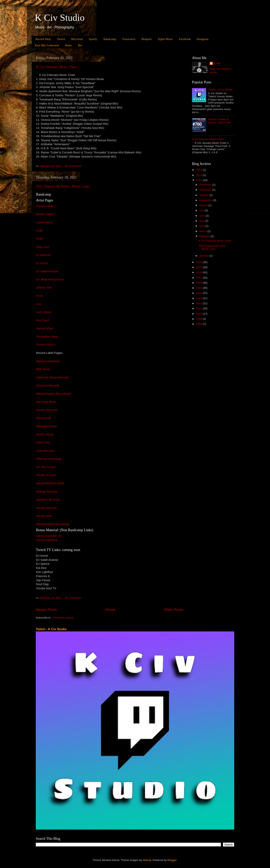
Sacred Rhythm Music (50, 483)
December (206, 185)
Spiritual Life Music (48, 500)
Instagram (203, 39)
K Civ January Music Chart (208, 139)
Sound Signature (47, 540)
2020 (199, 262)
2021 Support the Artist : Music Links (63, 186)
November (206, 190)
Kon (39, 304)
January (204, 256)
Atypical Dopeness (48, 361)
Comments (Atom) (63, 618)
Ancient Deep (45, 206)
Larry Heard (44, 312)
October (204, 195)
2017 (199, 278)
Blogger (172, 860)
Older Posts (173, 610)
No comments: (74, 166)
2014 (199, 293)
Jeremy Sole (44, 288)
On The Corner (46, 467)
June (202, 216)
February (205, 236)
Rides (68, 45)
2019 (199, 267)
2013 (199, 298)
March (203, 231)
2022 (199, 175)
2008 (199, 324)
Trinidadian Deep (47, 337)
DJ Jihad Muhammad (50, 280)
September (206, 200)
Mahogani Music (47, 426)
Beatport (147, 39)
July (202, 210)
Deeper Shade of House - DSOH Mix (219, 121)
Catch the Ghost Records (52, 377)
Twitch (61, 39)
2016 (199, 283)
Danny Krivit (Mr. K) (49, 536)
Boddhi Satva (45, 214)
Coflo (39, 231)
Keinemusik (44, 418)
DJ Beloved (43, 255)
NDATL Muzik (45, 434)
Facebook (185, 39)
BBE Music (43, 369)
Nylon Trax (43, 443)
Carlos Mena (44, 222)
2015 (199, 288)
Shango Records (47, 492)
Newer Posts (46, 610)
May (202, 221)
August (204, 205)
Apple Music (165, 39)
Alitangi (147, 860)
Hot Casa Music (46, 402)
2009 (199, 319)
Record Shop (43, 39)
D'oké (40, 239)
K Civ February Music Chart (56, 67)
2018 (199, 272)
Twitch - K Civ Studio (220, 90)
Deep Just (43, 247)
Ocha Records (45, 451)
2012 (199, 303)
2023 (199, 170)
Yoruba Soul (44, 516)
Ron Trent (42, 320)
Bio (80, 45)
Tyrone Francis (46, 345)
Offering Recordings (49, 459)
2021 (199, 180)
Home (110, 610)
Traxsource (129, 39)
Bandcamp (110, 39)
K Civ (39, 296)
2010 (199, 314)
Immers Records (47, 410)
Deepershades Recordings (53, 394)
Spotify (93, 39)
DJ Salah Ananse (47, 271)
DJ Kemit (42, 263)
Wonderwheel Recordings (53, 524)
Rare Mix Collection (47, 45)
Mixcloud (77, 39)
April (202, 226)
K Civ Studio (60, 18)
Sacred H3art (45, 328)
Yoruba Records (46, 508)
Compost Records (48, 385)
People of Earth (46, 475)
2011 (199, 308)
